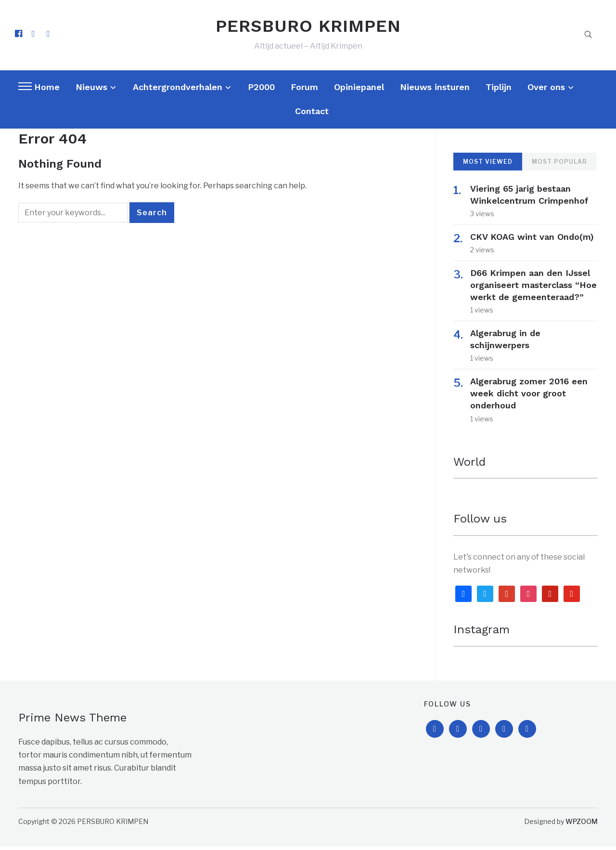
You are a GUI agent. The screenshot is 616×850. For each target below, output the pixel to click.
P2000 (261, 90)
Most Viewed (488, 165)
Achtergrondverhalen (178, 90)
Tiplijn (499, 90)
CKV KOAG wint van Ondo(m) (532, 241)
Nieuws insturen (435, 90)
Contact (312, 115)
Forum (304, 90)
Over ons (546, 90)
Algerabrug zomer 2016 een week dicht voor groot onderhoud (529, 397)
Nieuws (91, 90)
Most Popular (559, 165)
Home (47, 90)
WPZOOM (582, 825)
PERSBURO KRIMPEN (308, 28)
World (469, 466)
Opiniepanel (359, 90)
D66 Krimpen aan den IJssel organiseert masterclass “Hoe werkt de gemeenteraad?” (533, 288)
